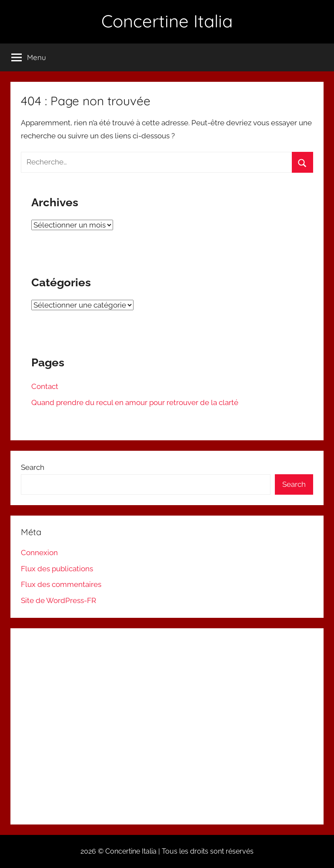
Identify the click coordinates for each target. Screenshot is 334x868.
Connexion (39, 553)
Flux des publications (57, 569)
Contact (45, 386)
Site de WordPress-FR (58, 600)
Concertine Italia (167, 21)
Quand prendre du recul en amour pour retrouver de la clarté (135, 402)
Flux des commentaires (61, 584)
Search (33, 467)
